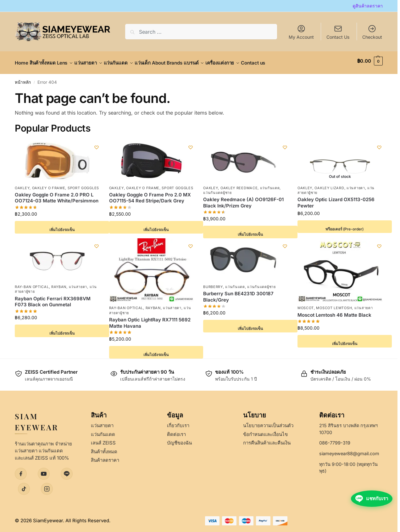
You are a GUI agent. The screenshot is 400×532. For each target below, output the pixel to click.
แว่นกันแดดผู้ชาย (217, 189)
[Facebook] (21, 470)
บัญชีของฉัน (179, 439)
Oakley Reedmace (239, 184)
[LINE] (67, 470)
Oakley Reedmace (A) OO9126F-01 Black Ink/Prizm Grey (243, 199)
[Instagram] (47, 485)
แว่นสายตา (356, 184)
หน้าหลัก (23, 79)
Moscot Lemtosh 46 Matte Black (334, 311)
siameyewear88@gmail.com (349, 450)
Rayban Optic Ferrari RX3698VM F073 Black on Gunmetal (53, 298)
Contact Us (338, 37)
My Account (301, 32)
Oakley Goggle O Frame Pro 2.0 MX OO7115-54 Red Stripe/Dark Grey (150, 194)
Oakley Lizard (329, 184)
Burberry (213, 283)
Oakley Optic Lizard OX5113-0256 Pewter (336, 199)
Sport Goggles (83, 184)
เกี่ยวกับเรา (178, 422)
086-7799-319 (335, 439)
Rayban (59, 283)
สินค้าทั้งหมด (104, 448)
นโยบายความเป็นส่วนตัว (268, 422)
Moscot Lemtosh (334, 304)
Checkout (372, 32)
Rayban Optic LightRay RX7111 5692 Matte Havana (150, 319)
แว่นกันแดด (270, 184)
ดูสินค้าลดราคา (368, 6)
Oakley (22, 184)
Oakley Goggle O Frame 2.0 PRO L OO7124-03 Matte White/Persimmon (57, 194)
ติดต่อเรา (176, 430)
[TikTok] (24, 485)
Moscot (306, 304)
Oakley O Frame (49, 184)
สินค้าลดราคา (105, 457)
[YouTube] (44, 470)
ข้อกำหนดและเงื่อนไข (265, 430)
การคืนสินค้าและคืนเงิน (267, 439)
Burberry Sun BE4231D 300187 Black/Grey (238, 293)
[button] (370, 61)
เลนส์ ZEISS (103, 439)
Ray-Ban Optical (32, 283)
